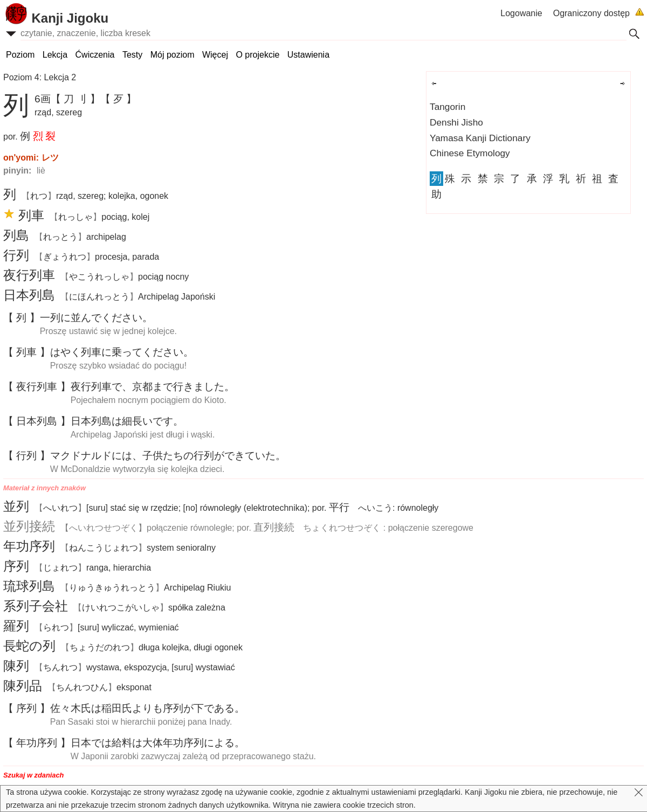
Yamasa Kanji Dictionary (480, 138)
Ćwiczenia (95, 55)
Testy (132, 55)
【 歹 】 (119, 99)
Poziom (20, 55)
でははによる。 (158, 743)
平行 (339, 507)
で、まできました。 (153, 387)
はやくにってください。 (122, 352)
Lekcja (55, 55)
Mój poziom (173, 55)
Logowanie (521, 13)
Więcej (215, 55)
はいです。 (127, 421)
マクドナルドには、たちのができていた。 (168, 456)
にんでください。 (96, 318)
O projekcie (257, 55)
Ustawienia (308, 55)
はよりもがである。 (147, 708)
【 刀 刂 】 (75, 99)
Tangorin (448, 107)
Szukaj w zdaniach (33, 775)
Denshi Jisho (456, 122)
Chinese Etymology (470, 153)
